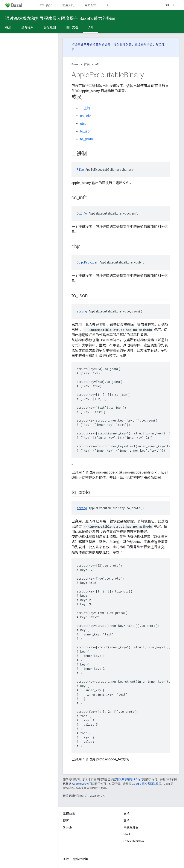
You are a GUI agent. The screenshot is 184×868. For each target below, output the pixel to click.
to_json (86, 131)
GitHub (170, 5)
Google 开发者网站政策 (147, 784)
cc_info (86, 116)
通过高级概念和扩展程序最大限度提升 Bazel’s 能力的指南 (60, 18)
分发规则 (50, 27)
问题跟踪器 (131, 827)
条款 (66, 859)
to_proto (87, 139)
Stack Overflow (134, 841)
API (97, 64)
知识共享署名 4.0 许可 (130, 779)
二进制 (85, 108)
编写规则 (27, 27)
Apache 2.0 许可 (82, 784)
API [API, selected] (91, 27)
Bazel (75, 64)
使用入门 (68, 5)
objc (83, 124)
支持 (126, 821)
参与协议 (147, 45)
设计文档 (72, 27)
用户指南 (91, 5)
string (82, 311)
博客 (66, 821)
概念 (8, 27)
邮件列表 (126, 45)
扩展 (87, 64)
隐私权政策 (81, 859)
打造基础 (78, 45)
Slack (127, 834)
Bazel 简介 (45, 5)
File (80, 170)
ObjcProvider (87, 262)
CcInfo (82, 213)
